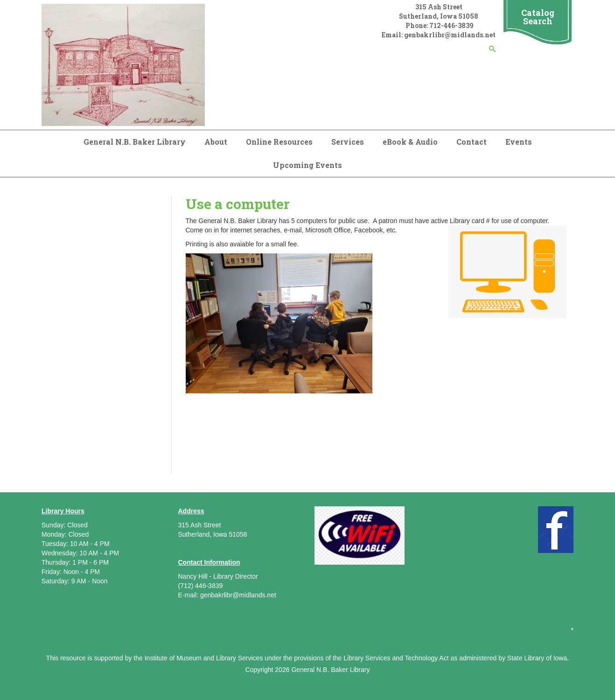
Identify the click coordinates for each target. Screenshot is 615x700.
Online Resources (279, 142)
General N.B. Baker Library (135, 142)
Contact (472, 142)
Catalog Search (538, 17)
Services (348, 142)
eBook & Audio (410, 142)
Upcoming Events (307, 165)
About (216, 142)
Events (519, 142)
